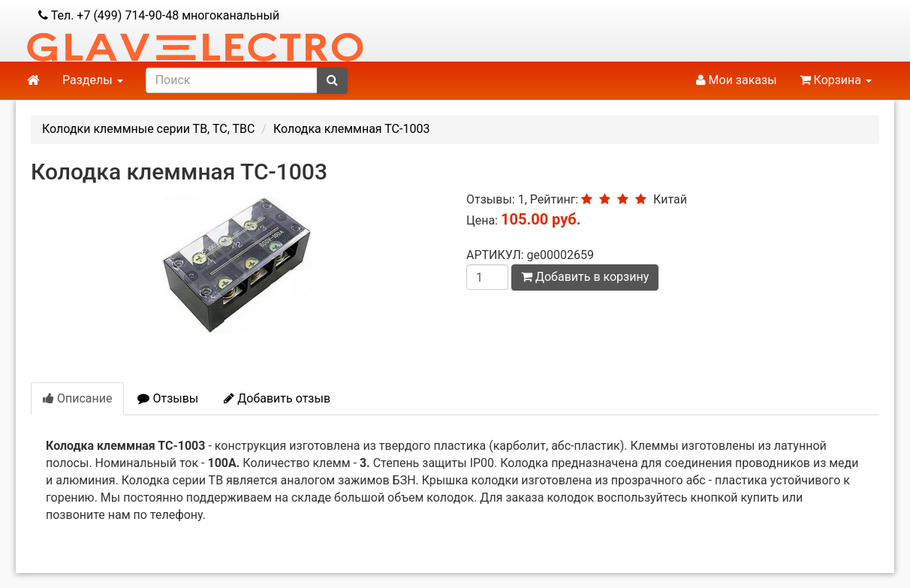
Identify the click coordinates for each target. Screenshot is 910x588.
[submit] (332, 81)
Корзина (836, 80)
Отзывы (168, 398)
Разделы (93, 80)
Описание (77, 398)
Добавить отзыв (277, 398)
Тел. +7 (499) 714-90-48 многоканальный (159, 15)
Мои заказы (737, 80)
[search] (232, 80)
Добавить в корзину (585, 277)
